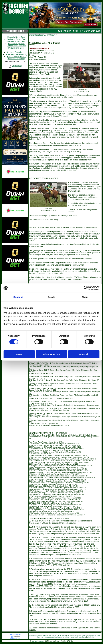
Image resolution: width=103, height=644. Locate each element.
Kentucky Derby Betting (16, 52)
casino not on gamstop (89, 636)
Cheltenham (17, 66)
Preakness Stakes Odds (16, 39)
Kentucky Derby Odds (16, 37)
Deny (19, 354)
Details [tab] (51, 297)
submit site (90, 637)
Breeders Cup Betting (16, 59)
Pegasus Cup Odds (16, 48)
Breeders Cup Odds (16, 44)
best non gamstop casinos (49, 637)
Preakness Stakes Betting (16, 54)
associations (38, 636)
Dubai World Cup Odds (16, 46)
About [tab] (85, 297)
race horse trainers (64, 637)
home (31, 636)
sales (72, 637)
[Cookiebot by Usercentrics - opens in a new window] (86, 288)
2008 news (51, 35)
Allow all (84, 354)
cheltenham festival (37, 35)
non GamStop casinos (50, 636)
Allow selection (51, 354)
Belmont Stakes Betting (16, 57)
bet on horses (62, 636)
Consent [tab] (18, 297)
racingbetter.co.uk (38, 641)
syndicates (83, 637)
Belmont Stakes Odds (16, 41)
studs (77, 637)
